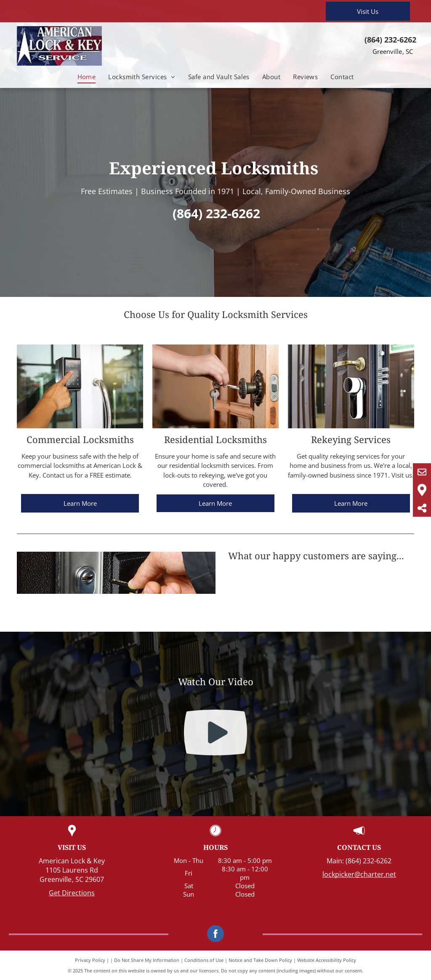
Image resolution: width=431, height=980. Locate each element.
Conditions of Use (204, 960)
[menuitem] (87, 77)
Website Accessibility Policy (327, 960)
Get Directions (72, 893)
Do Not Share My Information (147, 960)
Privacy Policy (90, 960)
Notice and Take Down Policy (260, 960)
